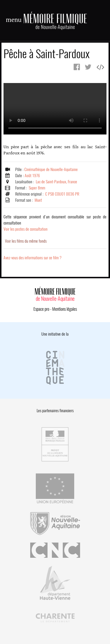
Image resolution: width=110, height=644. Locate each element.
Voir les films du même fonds (26, 241)
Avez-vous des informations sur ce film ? (33, 258)
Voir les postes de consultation (55, 223)
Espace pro (41, 309)
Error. (55, 109)
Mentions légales (65, 309)
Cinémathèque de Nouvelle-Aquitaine (51, 169)
